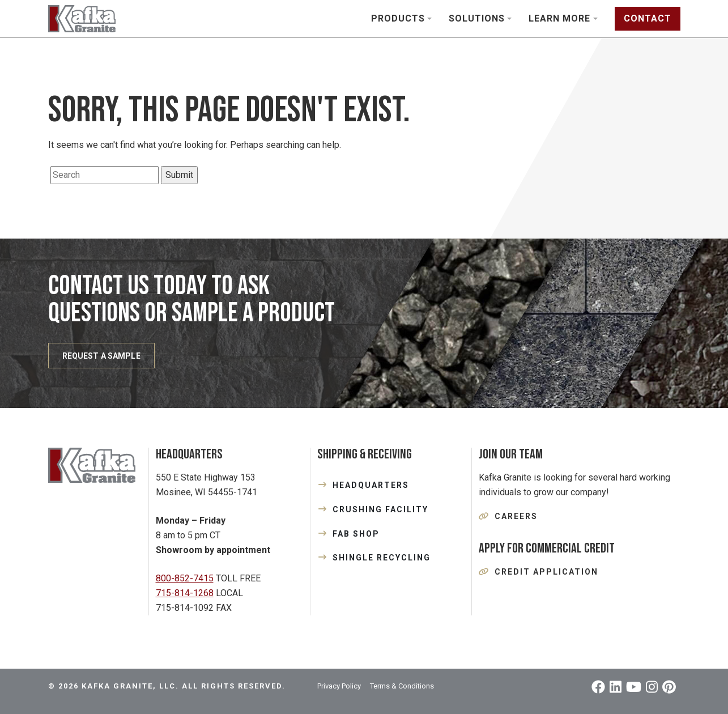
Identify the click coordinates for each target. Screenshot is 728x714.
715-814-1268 (185, 593)
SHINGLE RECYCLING (382, 558)
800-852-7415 (185, 578)
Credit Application (546, 572)
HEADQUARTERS (371, 485)
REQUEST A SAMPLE (101, 356)
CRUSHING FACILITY (380, 509)
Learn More (559, 18)
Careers (516, 516)
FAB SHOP (356, 534)
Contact (648, 18)
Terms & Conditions (402, 686)
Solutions (477, 18)
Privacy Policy (339, 686)
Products (398, 18)
